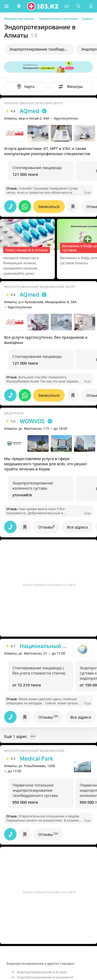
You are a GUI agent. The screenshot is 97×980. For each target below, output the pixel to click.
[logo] (43, 6)
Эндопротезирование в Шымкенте (45, 977)
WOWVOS (32, 421)
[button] (6, 6)
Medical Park (36, 759)
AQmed (29, 111)
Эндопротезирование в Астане (42, 972)
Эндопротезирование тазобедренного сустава (42, 49)
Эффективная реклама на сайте (49, 585)
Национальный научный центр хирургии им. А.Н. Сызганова (45, 646)
